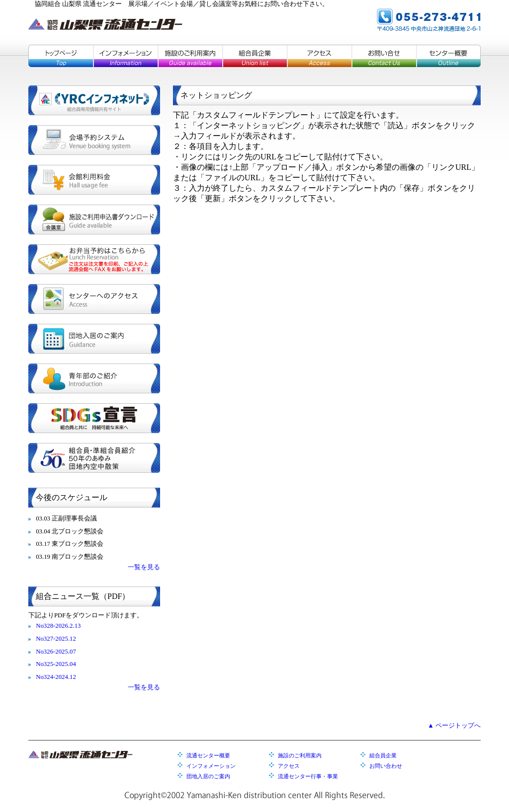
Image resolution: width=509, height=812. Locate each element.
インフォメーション (125, 56)
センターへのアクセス (94, 299)
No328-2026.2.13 (58, 626)
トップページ (61, 56)
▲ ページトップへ (454, 726)
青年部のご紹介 (94, 378)
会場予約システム (94, 140)
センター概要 (448, 56)
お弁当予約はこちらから (94, 259)
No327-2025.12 (56, 639)
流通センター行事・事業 (308, 776)
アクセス (319, 56)
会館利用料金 (94, 180)
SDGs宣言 (94, 418)
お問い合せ (384, 56)
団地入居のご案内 (94, 339)
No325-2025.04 (56, 664)
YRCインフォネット (94, 100)
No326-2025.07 (56, 652)
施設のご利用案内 (190, 56)
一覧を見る (144, 567)
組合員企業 (254, 56)
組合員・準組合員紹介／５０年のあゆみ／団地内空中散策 (94, 458)
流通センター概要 (208, 755)
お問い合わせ (386, 766)
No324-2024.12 (56, 677)
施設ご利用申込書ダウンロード (94, 220)
